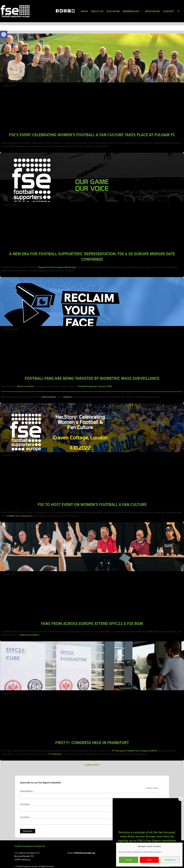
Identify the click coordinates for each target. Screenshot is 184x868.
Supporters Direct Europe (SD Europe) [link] (57, 267)
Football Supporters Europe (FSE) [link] (95, 386)
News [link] (84, 11)
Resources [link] (153, 11)
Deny (149, 860)
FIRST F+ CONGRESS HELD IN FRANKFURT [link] (92, 743)
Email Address (27, 791)
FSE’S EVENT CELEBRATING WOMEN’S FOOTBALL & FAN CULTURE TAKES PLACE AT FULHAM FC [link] (92, 135)
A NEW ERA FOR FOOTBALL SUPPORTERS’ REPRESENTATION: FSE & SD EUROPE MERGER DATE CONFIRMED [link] (92, 257)
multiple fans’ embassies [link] (19, 516)
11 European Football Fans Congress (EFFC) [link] (135, 751)
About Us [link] (97, 11)
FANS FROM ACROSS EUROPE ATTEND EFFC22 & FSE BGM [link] (92, 624)
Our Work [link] (113, 11)
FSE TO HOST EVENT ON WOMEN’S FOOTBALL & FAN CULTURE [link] (92, 505)
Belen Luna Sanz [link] (26, 386)
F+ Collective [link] (55, 754)
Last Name (25, 817)
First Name (25, 804)
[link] (4, 34)
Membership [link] (133, 11)
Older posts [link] (92, 765)
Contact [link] (169, 11)
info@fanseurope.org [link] (85, 853)
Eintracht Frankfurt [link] (29, 635)
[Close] (181, 799)
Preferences (170, 860)
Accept (129, 860)
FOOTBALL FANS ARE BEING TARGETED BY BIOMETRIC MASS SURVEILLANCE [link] (92, 379)
